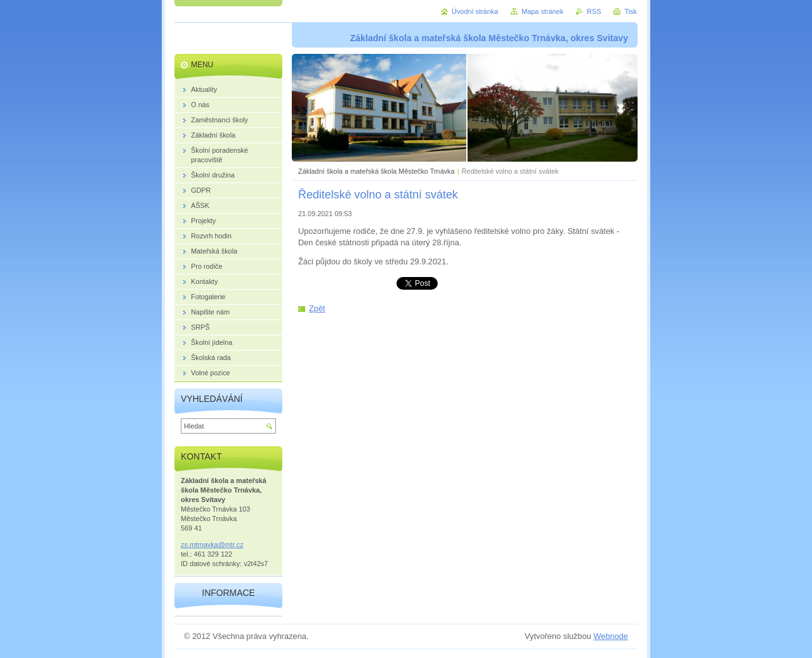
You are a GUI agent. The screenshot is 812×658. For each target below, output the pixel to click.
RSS (594, 11)
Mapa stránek (542, 11)
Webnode (611, 636)
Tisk (631, 11)
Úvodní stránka (475, 11)
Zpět (317, 308)
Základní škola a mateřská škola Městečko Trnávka (377, 171)
